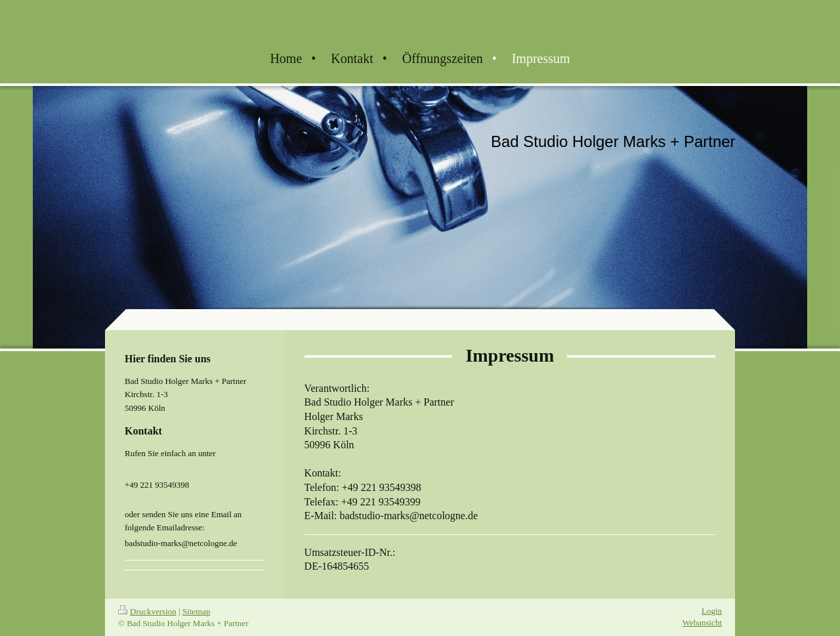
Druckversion (147, 611)
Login (712, 611)
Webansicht (702, 623)
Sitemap (197, 611)
